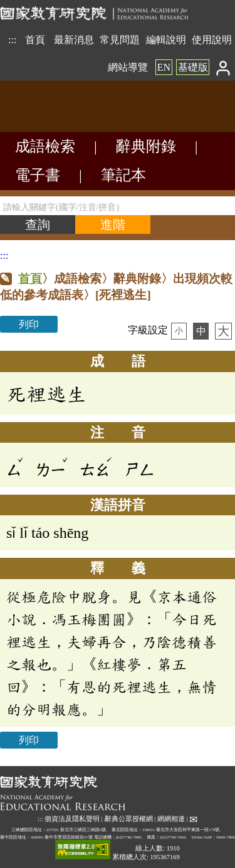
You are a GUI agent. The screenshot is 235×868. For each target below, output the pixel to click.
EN (164, 67)
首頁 (35, 40)
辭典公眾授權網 (129, 819)
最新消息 (74, 40)
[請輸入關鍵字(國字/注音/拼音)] (118, 206)
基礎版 (193, 67)
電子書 (38, 175)
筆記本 (123, 175)
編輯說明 (166, 40)
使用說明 (212, 40)
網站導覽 (128, 67)
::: (12, 40)
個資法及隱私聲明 (72, 819)
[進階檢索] (113, 225)
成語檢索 (45, 146)
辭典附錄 (146, 146)
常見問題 (120, 40)
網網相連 (171, 819)
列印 (29, 324)
